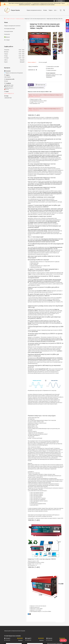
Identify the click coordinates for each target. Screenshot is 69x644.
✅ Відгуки (7, 37)
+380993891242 (35, 96)
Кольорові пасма (9, 31)
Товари (50, 10)
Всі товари (7, 40)
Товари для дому (20, 19)
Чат (63, 640)
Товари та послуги (10, 19)
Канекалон (7, 34)
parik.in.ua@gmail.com (9, 93)
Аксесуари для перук (10, 29)
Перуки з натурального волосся (34, 10)
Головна (45, 10)
